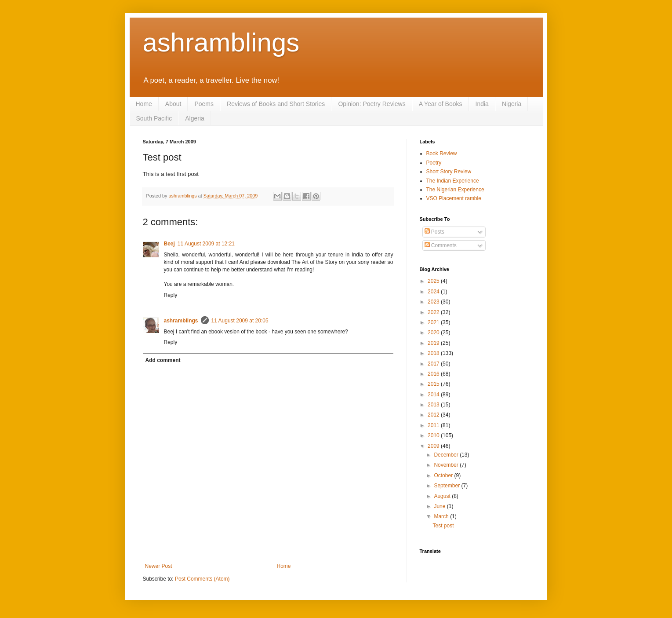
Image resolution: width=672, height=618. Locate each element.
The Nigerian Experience (455, 190)
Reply (171, 295)
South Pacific (154, 118)
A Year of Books (441, 104)
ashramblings (221, 42)
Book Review (442, 154)
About (173, 104)
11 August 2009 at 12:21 (206, 244)
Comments (441, 245)
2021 (434, 322)
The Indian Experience (453, 181)
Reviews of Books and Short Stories (276, 104)
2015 (434, 384)
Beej (169, 244)
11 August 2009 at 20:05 (240, 321)
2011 (434, 425)
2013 (434, 405)
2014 (434, 395)
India (482, 104)
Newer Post (159, 566)
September (447, 486)
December (447, 455)
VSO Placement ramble (454, 198)
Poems (204, 104)
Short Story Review (449, 172)
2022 (434, 312)
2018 (434, 353)
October (444, 475)
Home (144, 104)
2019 (434, 343)
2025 (434, 281)
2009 (434, 446)
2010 (434, 435)
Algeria (195, 118)
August (443, 496)
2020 (434, 333)
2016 (434, 374)
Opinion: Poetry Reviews (372, 104)
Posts (434, 232)
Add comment (163, 360)
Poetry (434, 163)
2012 (434, 415)
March (442, 516)
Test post (443, 526)
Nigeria (512, 104)
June (440, 506)
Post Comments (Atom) (202, 579)
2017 (434, 364)
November (447, 465)
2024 (434, 292)
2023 (434, 302)
